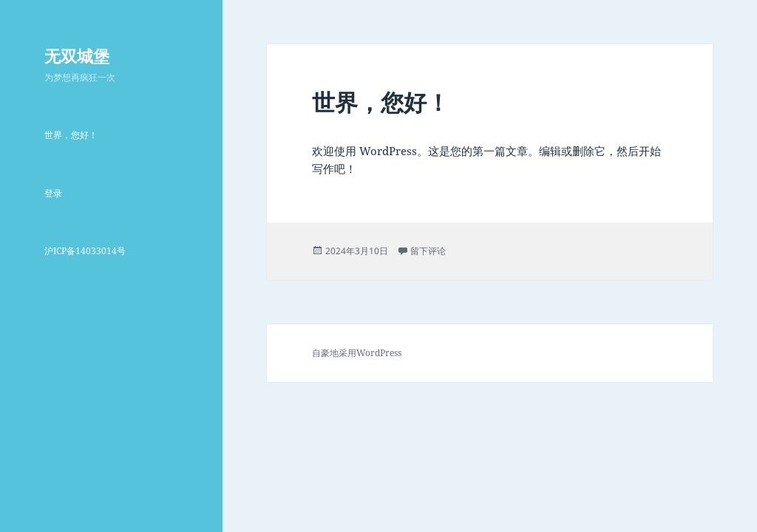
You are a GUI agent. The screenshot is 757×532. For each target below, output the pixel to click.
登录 (53, 193)
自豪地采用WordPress (357, 353)
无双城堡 (77, 55)
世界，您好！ (71, 135)
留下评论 (428, 251)
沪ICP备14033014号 (85, 251)
